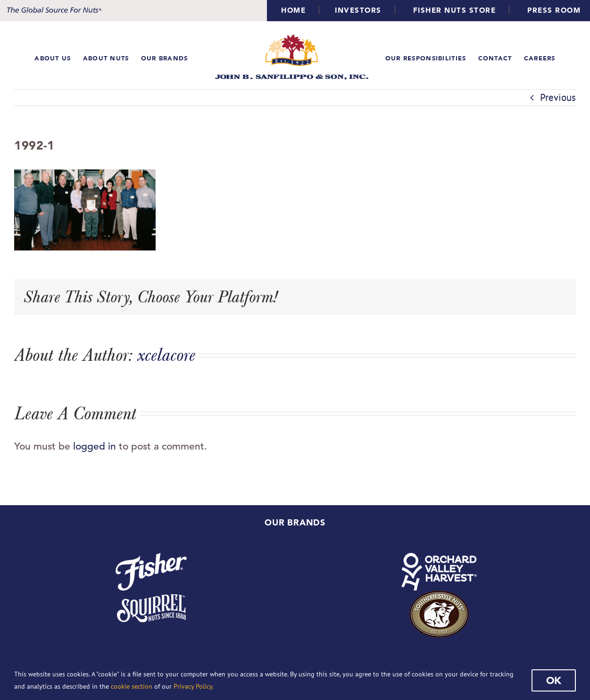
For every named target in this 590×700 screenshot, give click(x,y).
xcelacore (166, 355)
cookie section (132, 686)
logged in (95, 446)
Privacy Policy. (194, 686)
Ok (554, 680)
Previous (558, 97)
